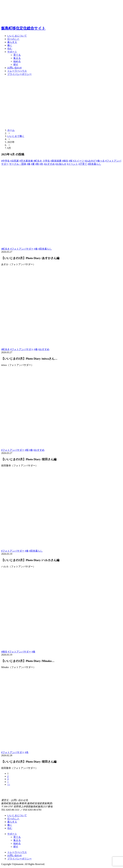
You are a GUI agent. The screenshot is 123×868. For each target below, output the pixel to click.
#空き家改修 (26, 161)
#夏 (33, 164)
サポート (12, 52)
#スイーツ (79, 161)
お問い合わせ (15, 68)
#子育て (83, 164)
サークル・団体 (18, 164)
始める (17, 61)
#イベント (72, 164)
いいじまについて (17, 36)
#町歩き (38, 161)
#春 (29, 164)
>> (9, 784)
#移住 (65, 161)
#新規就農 (56, 161)
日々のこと (13, 39)
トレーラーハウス (17, 71)
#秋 (37, 164)
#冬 (41, 164)
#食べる (100, 161)
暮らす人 (12, 42)
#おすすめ (49, 164)
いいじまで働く (16, 136)
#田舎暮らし (94, 164)
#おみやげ (90, 161)
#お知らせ (61, 164)
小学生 (46, 161)
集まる (17, 58)
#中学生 (5, 161)
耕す (16, 65)
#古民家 (15, 161)
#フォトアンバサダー (22, 249)
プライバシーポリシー (19, 74)
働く (10, 45)
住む (10, 49)
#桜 (71, 161)
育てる (17, 55)
